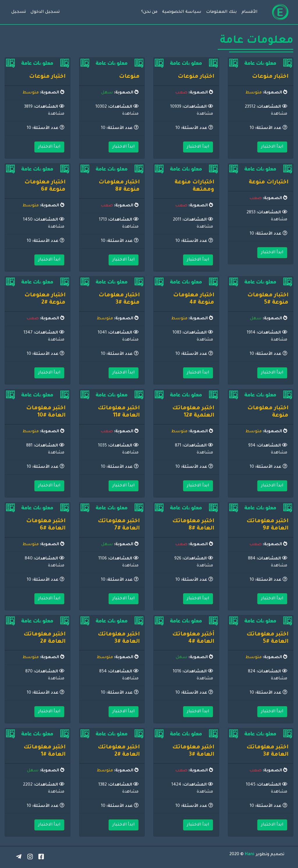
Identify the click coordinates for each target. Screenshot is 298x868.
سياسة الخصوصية (182, 12)
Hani (249, 855)
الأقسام (250, 12)
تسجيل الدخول (45, 12)
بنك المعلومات (221, 12)
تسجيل (19, 12)
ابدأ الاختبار (272, 147)
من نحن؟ (149, 12)
